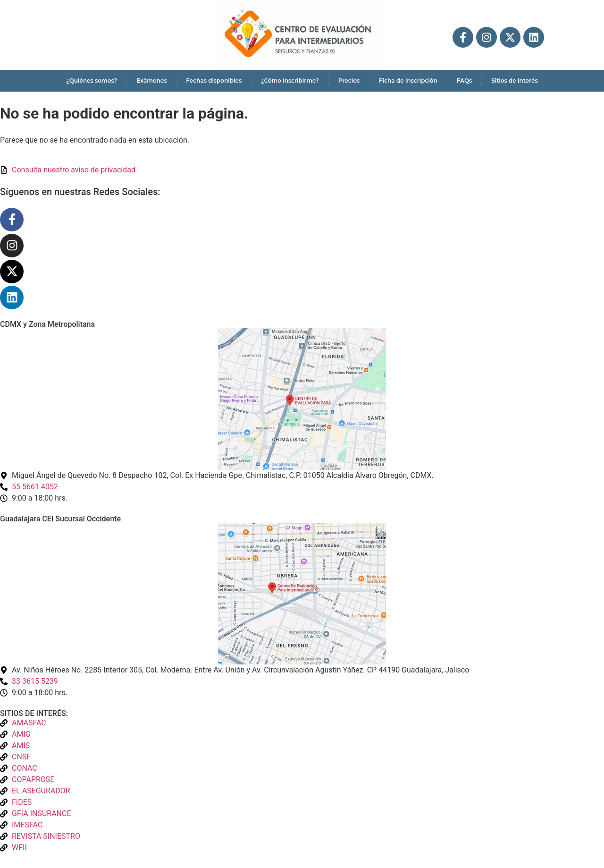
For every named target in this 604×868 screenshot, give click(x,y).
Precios (349, 81)
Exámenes (151, 81)
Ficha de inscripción (408, 81)
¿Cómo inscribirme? (290, 81)
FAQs (464, 81)
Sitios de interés (514, 81)
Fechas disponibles (214, 81)
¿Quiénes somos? (92, 81)
